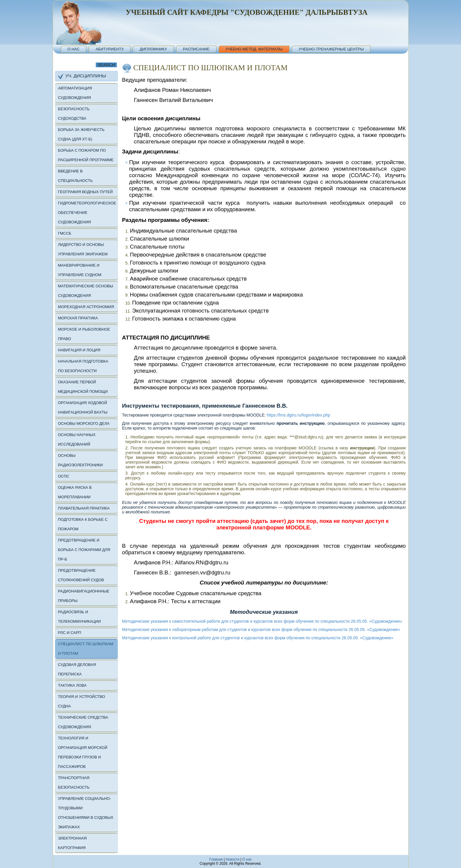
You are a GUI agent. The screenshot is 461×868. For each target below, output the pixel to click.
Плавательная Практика (84, 508)
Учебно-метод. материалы (254, 49)
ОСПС (64, 476)
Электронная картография (72, 843)
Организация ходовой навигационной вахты (83, 407)
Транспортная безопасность (74, 783)
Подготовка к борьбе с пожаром (83, 524)
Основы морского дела (84, 423)
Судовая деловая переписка (77, 669)
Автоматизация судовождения (75, 93)
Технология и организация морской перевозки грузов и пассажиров (83, 752)
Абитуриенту (110, 49)
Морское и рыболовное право (84, 334)
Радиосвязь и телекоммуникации (80, 617)
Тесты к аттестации (196, 601)
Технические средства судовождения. (83, 722)
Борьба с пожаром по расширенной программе (86, 155)
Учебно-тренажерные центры (331, 49)
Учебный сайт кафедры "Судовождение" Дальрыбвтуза (247, 12)
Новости (232, 859)
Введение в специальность (75, 176)
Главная (216, 859)
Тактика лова (72, 685)
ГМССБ (65, 233)
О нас (74, 49)
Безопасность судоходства (74, 114)
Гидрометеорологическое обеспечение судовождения (87, 213)
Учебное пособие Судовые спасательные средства (196, 593)
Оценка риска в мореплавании (75, 492)
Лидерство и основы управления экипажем (83, 249)
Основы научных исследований (77, 439)
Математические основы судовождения (86, 291)
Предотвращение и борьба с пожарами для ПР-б (84, 550)
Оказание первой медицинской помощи (83, 387)
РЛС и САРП (70, 633)
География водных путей (86, 192)
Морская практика (78, 318)
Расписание (196, 49)
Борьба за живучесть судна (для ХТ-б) (81, 134)
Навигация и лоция (79, 350)
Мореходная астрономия (86, 307)
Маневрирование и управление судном (80, 270)
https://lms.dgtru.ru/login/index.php (299, 415)
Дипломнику (153, 49)
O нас (247, 859)
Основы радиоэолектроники (80, 460)
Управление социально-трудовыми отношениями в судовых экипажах (86, 813)
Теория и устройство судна (82, 701)
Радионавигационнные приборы (84, 596)
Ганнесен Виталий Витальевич (174, 100)
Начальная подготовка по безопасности (83, 366)
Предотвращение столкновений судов (81, 575)
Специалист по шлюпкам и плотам (86, 649)
